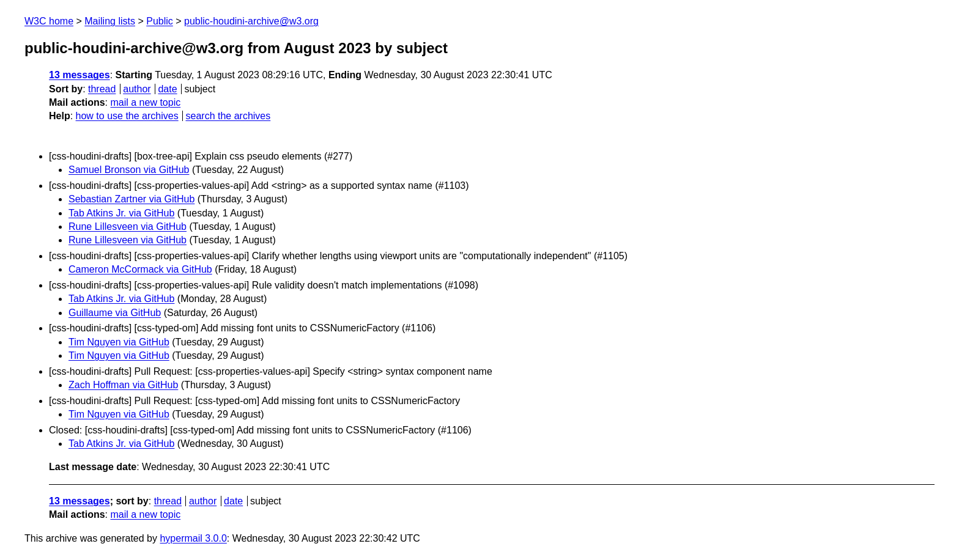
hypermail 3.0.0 (193, 538)
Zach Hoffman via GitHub (123, 385)
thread (102, 89)
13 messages (80, 75)
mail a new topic (145, 102)
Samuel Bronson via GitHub (129, 170)
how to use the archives (127, 116)
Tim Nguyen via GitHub (119, 342)
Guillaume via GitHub (115, 313)
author (137, 89)
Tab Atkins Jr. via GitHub (121, 213)
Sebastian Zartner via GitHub (131, 199)
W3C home (49, 21)
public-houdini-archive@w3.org (251, 21)
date (167, 89)
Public (160, 21)
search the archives (228, 116)
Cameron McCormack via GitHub (140, 269)
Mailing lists (110, 21)
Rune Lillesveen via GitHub (128, 227)
